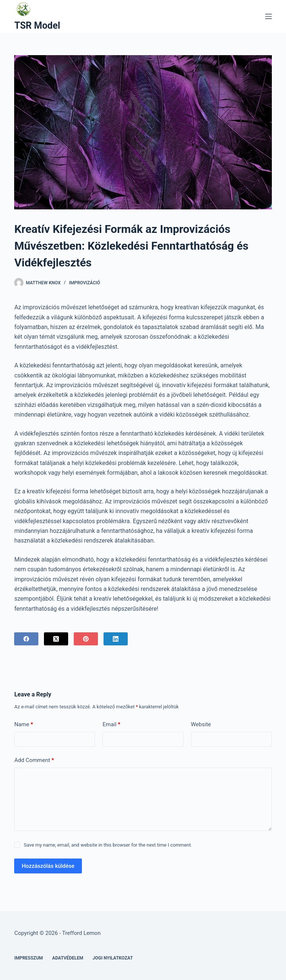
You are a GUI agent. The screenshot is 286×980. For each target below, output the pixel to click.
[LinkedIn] (116, 639)
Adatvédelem (68, 958)
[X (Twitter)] (56, 639)
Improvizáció (84, 283)
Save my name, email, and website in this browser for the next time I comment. (108, 845)
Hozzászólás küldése (48, 866)
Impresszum (28, 958)
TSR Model (37, 26)
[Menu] (268, 16)
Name (24, 725)
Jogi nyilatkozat (113, 958)
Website (201, 724)
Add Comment (34, 760)
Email (111, 725)
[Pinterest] (86, 639)
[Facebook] (26, 639)
